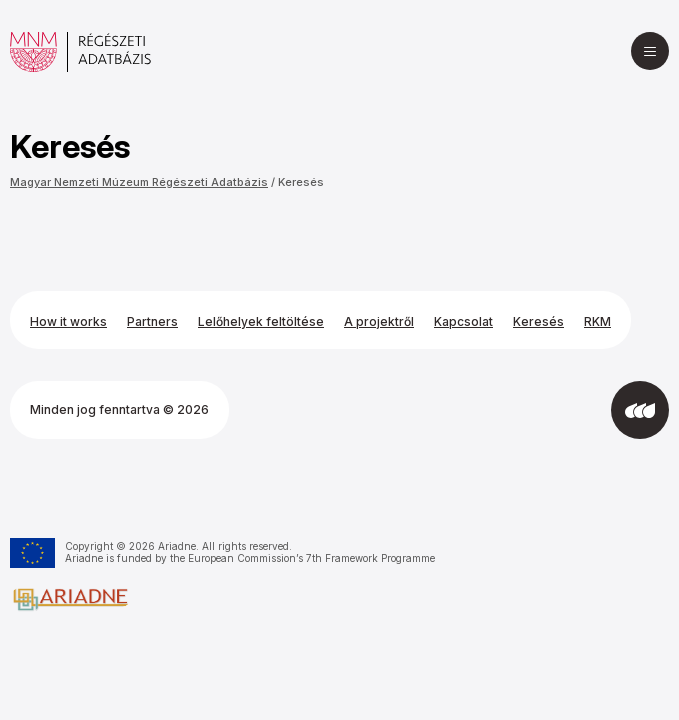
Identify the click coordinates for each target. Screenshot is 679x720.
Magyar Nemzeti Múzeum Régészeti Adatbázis (139, 182)
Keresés (301, 182)
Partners (152, 321)
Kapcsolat (463, 321)
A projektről (379, 321)
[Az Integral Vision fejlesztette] (640, 410)
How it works (68, 321)
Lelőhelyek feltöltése (261, 321)
